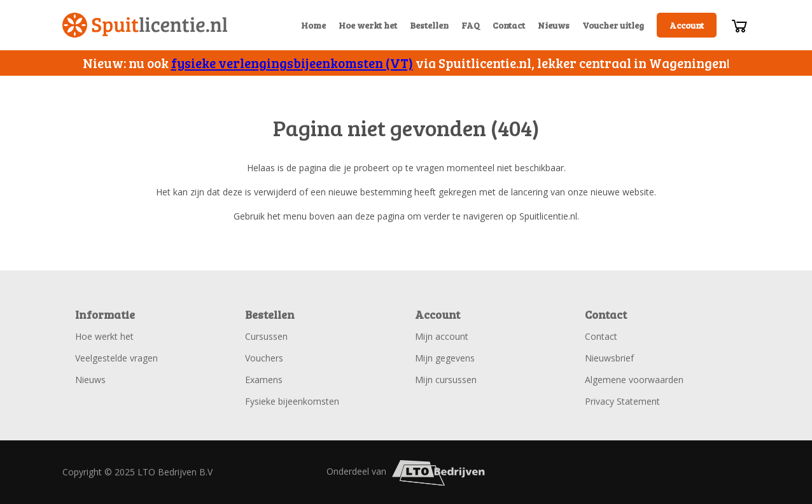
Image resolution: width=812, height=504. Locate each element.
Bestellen (429, 25)
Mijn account (442, 336)
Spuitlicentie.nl (145, 25)
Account (687, 25)
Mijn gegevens (445, 358)
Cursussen (266, 336)
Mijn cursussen (446, 380)
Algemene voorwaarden (634, 380)
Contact (509, 25)
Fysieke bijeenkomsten (292, 401)
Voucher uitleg (613, 25)
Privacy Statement (622, 401)
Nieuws (554, 25)
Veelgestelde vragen (116, 358)
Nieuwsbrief (609, 358)
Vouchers (264, 358)
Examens (264, 380)
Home (313, 25)
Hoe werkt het (368, 25)
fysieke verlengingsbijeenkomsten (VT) (292, 63)
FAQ (471, 25)
